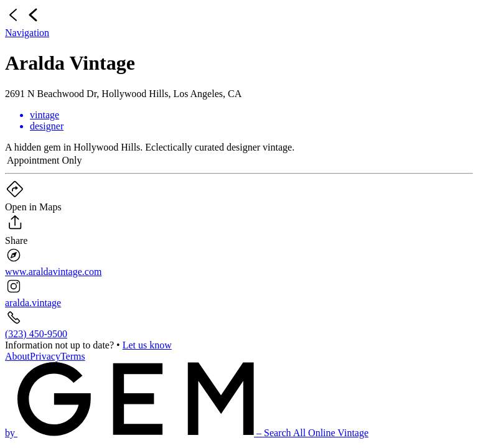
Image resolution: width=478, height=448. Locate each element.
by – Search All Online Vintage (187, 433)
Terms (73, 356)
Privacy (45, 356)
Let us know (147, 345)
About (17, 356)
